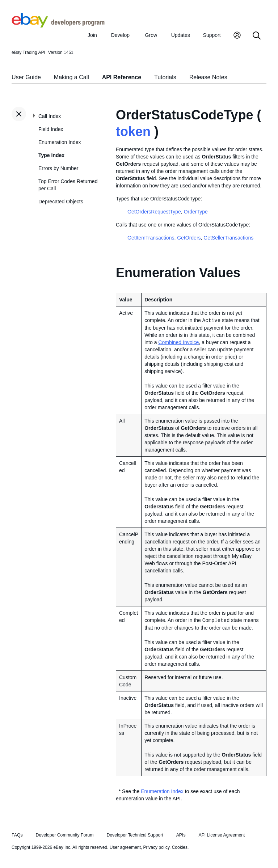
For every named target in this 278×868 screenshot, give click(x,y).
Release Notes (208, 77)
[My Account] (237, 36)
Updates (181, 35)
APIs (181, 835)
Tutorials (165, 77)
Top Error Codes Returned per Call (68, 185)
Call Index (50, 116)
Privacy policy (156, 847)
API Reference (122, 77)
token (133, 132)
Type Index (51, 155)
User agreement (125, 847)
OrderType (196, 212)
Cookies (180, 847)
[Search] (257, 36)
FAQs (17, 835)
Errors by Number (58, 168)
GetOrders (189, 238)
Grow (151, 35)
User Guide (26, 77)
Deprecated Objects (61, 202)
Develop (120, 35)
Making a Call (71, 77)
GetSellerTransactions (228, 238)
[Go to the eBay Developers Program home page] (58, 26)
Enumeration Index (60, 142)
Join (92, 35)
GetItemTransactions (151, 238)
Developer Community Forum (65, 835)
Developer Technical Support (135, 835)
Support (212, 35)
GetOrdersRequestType (154, 212)
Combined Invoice (178, 342)
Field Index (51, 129)
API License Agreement (222, 835)
